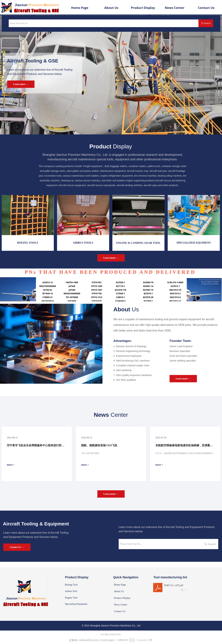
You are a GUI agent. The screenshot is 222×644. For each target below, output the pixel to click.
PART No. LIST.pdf (174, 585)
